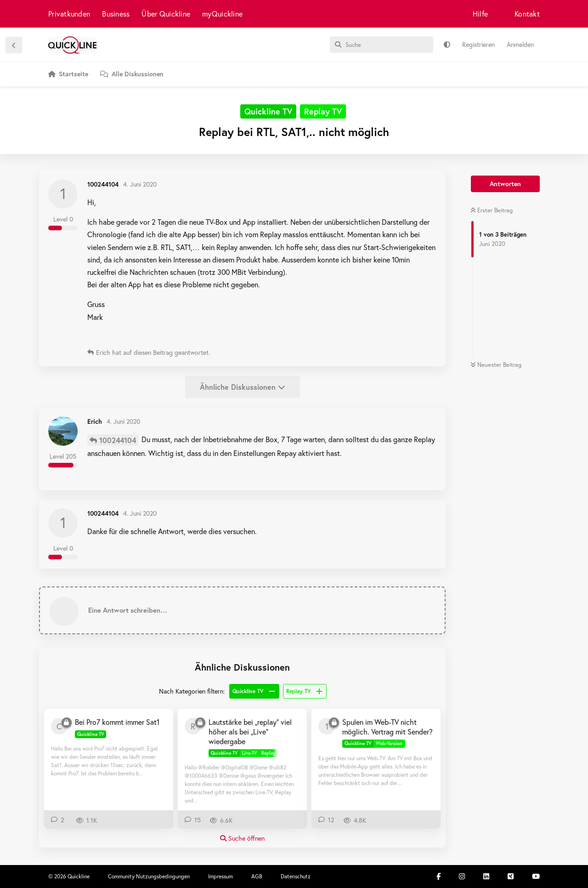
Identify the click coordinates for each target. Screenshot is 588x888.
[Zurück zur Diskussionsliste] (14, 45)
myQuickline (222, 14)
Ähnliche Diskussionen (243, 387)
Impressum (220, 876)
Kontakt (527, 14)
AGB (257, 876)
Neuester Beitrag (496, 365)
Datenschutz (296, 876)
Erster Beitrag (492, 210)
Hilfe (480, 14)
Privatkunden (69, 14)
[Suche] (382, 45)
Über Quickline (166, 14)
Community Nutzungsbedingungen (149, 876)
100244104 (118, 440)
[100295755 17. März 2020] (327, 726)
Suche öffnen (242, 838)
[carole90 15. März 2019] (59, 726)
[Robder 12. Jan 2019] (193, 726)
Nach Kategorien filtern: (192, 691)
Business (116, 14)
